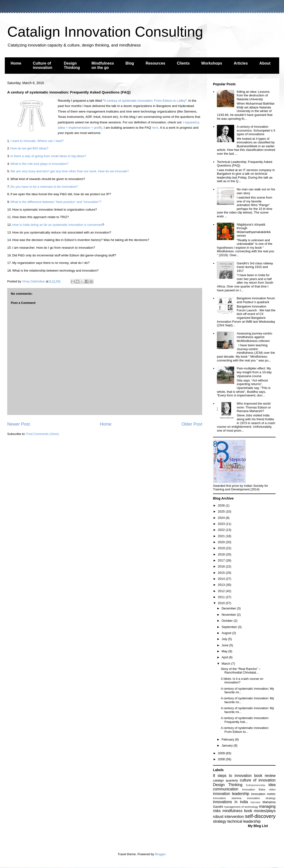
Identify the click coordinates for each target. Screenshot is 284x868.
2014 (222, 579)
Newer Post (19, 424)
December (229, 608)
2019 (222, 548)
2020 (222, 542)
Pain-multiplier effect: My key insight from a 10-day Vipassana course (254, 372)
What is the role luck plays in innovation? (39, 164)
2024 (222, 518)
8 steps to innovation (232, 776)
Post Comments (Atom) (43, 434)
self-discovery (260, 816)
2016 (222, 566)
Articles (241, 63)
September (230, 627)
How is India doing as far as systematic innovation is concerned (57, 225)
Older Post (192, 424)
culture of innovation (258, 780)
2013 (222, 585)
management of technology (241, 807)
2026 (222, 505)
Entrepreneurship (256, 785)
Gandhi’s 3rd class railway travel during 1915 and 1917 (255, 267)
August (227, 633)
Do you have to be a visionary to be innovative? (44, 187)
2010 (222, 603)
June (226, 645)
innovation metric (263, 794)
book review (265, 776)
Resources (155, 63)
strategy (220, 821)
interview (255, 802)
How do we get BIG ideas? (29, 148)
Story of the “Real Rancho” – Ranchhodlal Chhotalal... (241, 671)
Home (16, 63)
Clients (183, 63)
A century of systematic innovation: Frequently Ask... (245, 720)
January (228, 745)
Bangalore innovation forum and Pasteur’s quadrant (256, 300)
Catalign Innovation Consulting (105, 32)
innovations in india (230, 802)
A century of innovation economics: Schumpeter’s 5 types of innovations (256, 130)
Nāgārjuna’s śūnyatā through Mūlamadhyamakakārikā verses (254, 230)
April (225, 657)
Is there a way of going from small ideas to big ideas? (48, 156)
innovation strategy (261, 798)
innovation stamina (227, 798)
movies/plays (265, 811)
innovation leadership (231, 794)
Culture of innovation (42, 65)
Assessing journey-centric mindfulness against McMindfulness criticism (254, 337)
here (155, 128)
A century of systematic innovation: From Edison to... (245, 730)
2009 (222, 753)
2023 (222, 524)
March (226, 664)
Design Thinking (72, 65)
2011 (222, 597)
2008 (222, 759)
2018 (222, 554)
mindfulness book (237, 811)
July (225, 639)
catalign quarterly (225, 780)
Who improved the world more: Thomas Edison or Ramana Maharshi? (254, 407)
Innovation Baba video (259, 789)
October (228, 621)
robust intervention (228, 817)
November (229, 615)
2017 (222, 560)
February (228, 739)
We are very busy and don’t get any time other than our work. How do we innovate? (70, 171)
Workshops (212, 63)
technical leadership (244, 821)
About (265, 63)
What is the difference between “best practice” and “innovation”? (56, 202)
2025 (222, 511)
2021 (222, 536)
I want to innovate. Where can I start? (37, 141)
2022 (222, 530)
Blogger (160, 854)
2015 (222, 573)
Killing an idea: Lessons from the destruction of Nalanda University (253, 95)
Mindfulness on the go (103, 65)
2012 (222, 591)
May (225, 651)
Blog (130, 63)
